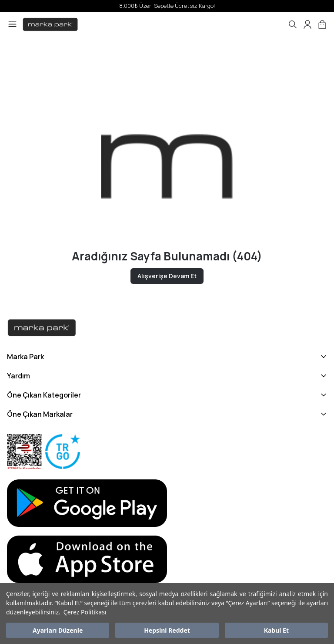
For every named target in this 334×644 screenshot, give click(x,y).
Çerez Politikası (85, 612)
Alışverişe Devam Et (167, 276)
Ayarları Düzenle (58, 630)
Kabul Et (276, 630)
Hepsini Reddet (167, 630)
